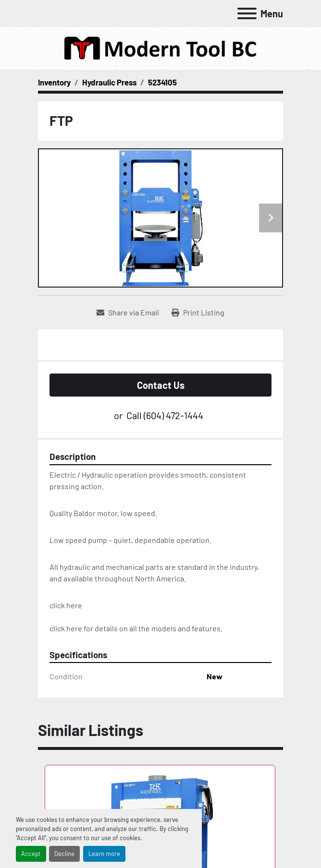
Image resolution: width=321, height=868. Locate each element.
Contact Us (161, 385)
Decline (64, 854)
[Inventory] (54, 82)
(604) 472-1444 (173, 415)
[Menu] (247, 13)
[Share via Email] (128, 313)
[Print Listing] (198, 313)
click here (66, 605)
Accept (31, 854)
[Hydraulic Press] (109, 82)
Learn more (104, 854)
